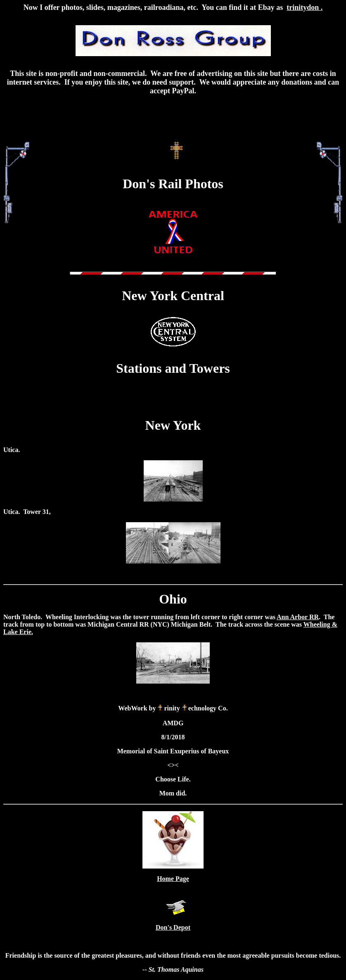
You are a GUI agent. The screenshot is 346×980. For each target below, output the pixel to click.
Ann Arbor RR (298, 617)
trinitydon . (305, 7)
